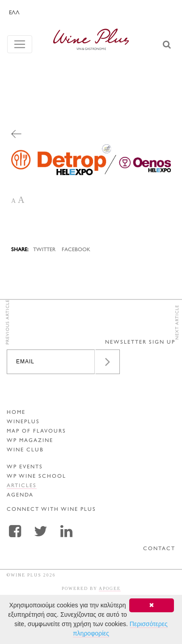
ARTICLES (22, 486)
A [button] (13, 201)
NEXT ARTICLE (177, 322)
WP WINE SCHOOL (36, 477)
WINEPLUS (23, 422)
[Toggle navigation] (20, 44)
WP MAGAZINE (30, 441)
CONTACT (159, 549)
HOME (16, 413)
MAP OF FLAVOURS (36, 431)
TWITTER (44, 250)
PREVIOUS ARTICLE (8, 322)
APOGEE (110, 588)
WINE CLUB (25, 450)
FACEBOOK (76, 250)
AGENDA (20, 495)
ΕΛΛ (14, 13)
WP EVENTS (25, 467)
